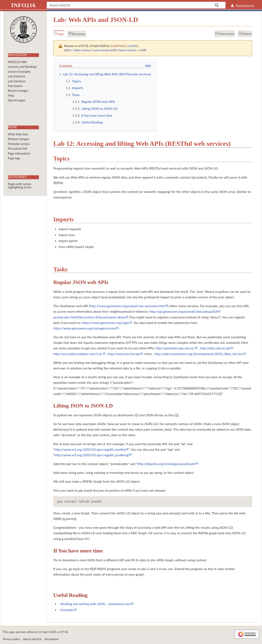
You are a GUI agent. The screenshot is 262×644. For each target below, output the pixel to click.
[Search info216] (136, 5)
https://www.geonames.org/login (106, 323)
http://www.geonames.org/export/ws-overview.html (127, 306)
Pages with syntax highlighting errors (20, 186)
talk (123, 46)
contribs (132, 46)
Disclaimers (52, 639)
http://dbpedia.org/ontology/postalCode (166, 464)
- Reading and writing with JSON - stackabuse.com (95, 604)
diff (67, 50)
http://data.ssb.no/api (215, 348)
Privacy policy (12, 639)
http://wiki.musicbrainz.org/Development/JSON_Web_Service (199, 354)
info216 (23, 5)
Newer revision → (129, 50)
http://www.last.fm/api (124, 354)
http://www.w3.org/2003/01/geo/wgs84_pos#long (91, 455)
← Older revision (80, 50)
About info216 (32, 639)
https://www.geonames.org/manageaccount (85, 328)
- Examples (66, 610)
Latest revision (101, 50)
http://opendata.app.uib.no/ (175, 348)
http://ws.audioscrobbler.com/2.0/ (78, 354)
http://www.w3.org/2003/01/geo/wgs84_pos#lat (90, 449)
